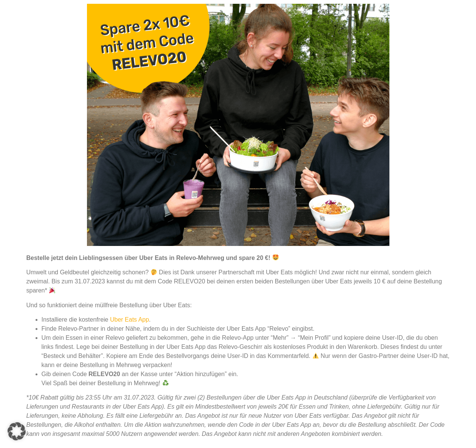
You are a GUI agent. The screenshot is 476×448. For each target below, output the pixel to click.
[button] (17, 431)
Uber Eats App (129, 320)
